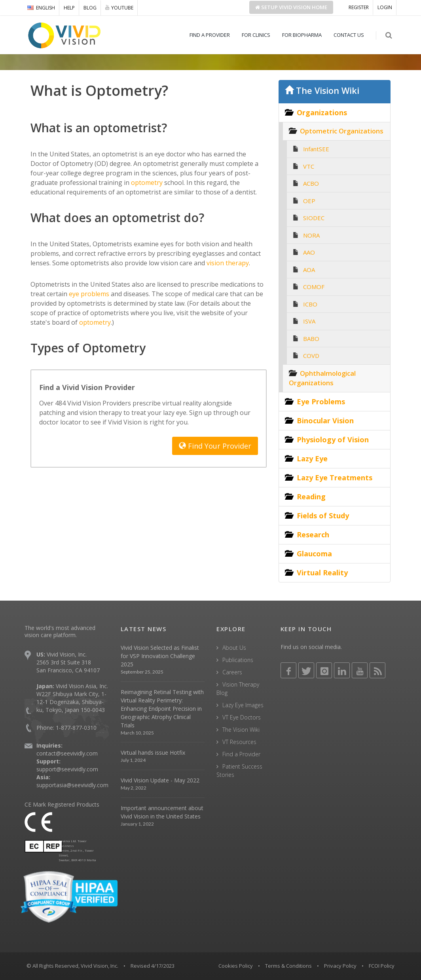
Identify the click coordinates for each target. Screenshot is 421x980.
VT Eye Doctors (242, 717)
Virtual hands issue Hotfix (153, 753)
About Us (234, 648)
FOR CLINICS (256, 35)
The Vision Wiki (322, 90)
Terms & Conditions (288, 966)
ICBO (310, 304)
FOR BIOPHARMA (302, 35)
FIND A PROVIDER (210, 35)
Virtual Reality (322, 573)
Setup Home (291, 7)
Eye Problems (321, 402)
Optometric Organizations (342, 131)
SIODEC (314, 218)
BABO (311, 339)
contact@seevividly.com (67, 753)
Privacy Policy (340, 966)
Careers (232, 672)
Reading (311, 497)
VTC (309, 166)
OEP (309, 201)
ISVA (309, 321)
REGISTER (359, 7)
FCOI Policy (382, 966)
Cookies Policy (236, 966)
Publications (238, 660)
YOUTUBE (119, 8)
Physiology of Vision (333, 440)
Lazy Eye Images (243, 705)
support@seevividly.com (67, 769)
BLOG (90, 8)
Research (313, 535)
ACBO (311, 183)
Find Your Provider (215, 446)
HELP (69, 8)
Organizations (322, 112)
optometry (146, 183)
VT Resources (239, 742)
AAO (309, 252)
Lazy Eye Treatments (335, 478)
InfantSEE (316, 149)
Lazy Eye (312, 459)
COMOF (314, 287)
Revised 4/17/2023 (153, 966)
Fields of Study (323, 516)
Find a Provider (241, 754)
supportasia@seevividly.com (72, 785)
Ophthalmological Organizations (322, 378)
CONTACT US (349, 35)
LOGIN (385, 7)
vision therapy (227, 263)
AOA (309, 270)
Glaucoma (314, 554)
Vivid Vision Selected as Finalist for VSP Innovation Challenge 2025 (160, 656)
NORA (311, 235)
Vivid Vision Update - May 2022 (160, 780)
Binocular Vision (325, 421)
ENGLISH (41, 8)
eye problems (88, 294)
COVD (311, 356)
